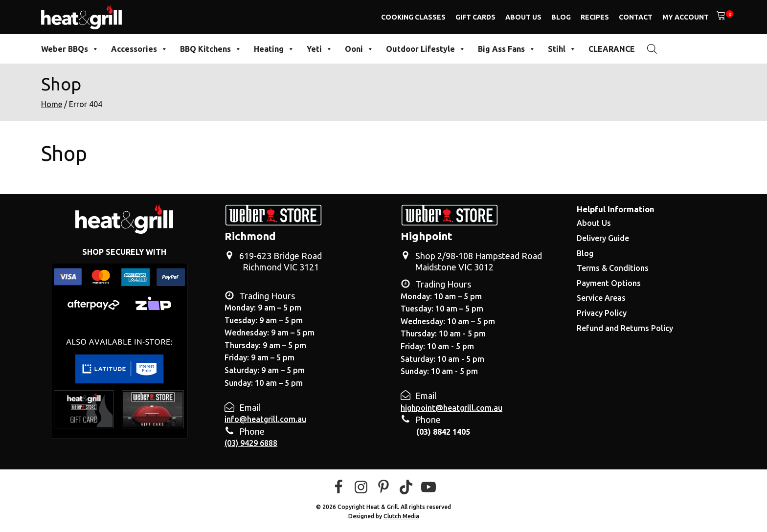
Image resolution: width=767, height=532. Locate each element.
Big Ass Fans (507, 49)
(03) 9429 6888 (251, 443)
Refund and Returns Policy (625, 328)
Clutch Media (401, 516)
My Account (686, 17)
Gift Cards (475, 17)
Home (52, 104)
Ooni (359, 49)
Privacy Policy (602, 313)
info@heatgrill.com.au (265, 419)
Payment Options (609, 283)
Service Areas (601, 298)
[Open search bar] (652, 49)
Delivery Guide (603, 238)
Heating (274, 49)
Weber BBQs (70, 49)
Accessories (139, 49)
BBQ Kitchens (211, 49)
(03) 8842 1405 (443, 432)
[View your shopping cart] (721, 17)
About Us (523, 17)
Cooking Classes (413, 17)
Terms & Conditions (613, 268)
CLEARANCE (612, 49)
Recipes (595, 17)
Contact (636, 17)
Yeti (320, 49)
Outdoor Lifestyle (426, 49)
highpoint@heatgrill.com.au (451, 408)
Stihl (562, 49)
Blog (561, 17)
